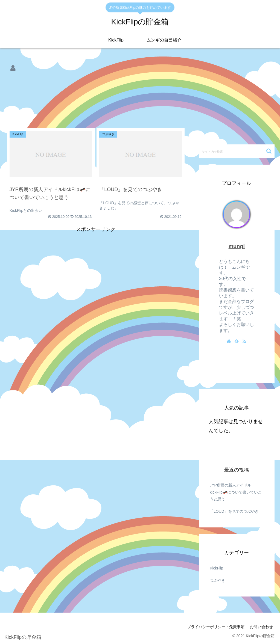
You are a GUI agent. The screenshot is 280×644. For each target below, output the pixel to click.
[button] (269, 151)
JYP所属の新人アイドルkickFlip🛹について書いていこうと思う (236, 492)
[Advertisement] (96, 97)
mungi (237, 246)
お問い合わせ (261, 627)
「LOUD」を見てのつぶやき (234, 511)
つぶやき (217, 580)
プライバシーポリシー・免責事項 (216, 627)
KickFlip (216, 568)
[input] (237, 151)
